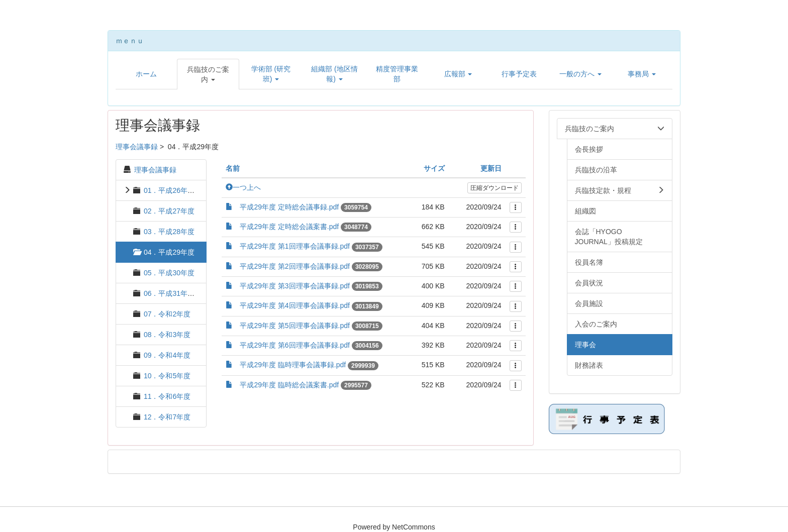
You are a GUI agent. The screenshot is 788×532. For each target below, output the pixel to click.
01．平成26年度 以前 (177, 190)
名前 (233, 168)
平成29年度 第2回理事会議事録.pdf (295, 266)
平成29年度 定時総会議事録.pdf (289, 207)
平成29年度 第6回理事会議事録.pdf (295, 345)
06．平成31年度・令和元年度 (190, 293)
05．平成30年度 (169, 273)
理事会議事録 (137, 147)
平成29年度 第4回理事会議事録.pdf (295, 305)
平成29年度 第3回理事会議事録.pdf (295, 286)
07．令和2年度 (167, 314)
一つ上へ (243, 187)
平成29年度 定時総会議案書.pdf (289, 227)
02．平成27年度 (169, 211)
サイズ (434, 168)
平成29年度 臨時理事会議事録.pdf (293, 365)
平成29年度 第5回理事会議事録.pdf (295, 326)
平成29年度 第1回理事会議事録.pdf (295, 246)
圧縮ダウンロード (495, 188)
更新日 (491, 168)
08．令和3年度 (167, 335)
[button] (208, 74)
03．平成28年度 (169, 232)
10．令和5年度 (167, 376)
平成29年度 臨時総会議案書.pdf (289, 385)
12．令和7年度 (167, 417)
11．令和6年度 (167, 396)
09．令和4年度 (167, 355)
